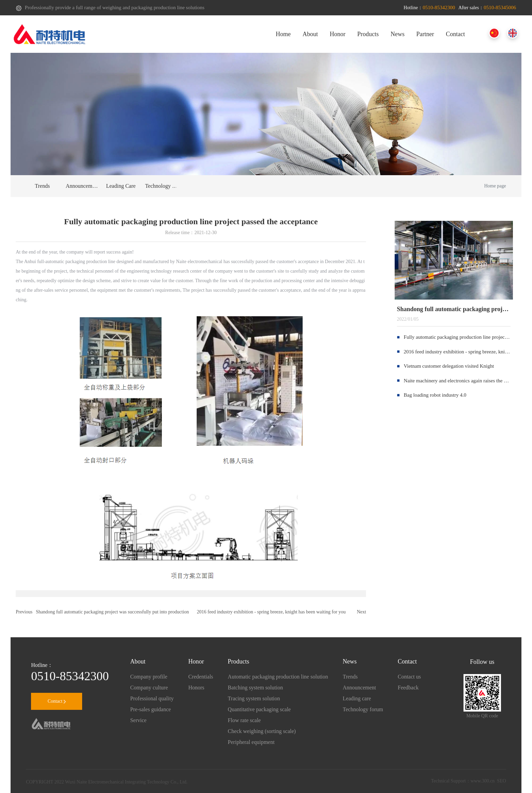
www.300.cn (483, 781)
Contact (57, 701)
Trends (42, 186)
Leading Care (121, 186)
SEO (501, 781)
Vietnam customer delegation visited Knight (449, 366)
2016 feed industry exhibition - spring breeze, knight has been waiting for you (271, 612)
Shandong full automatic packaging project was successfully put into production (112, 612)
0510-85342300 (70, 676)
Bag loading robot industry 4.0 (435, 395)
